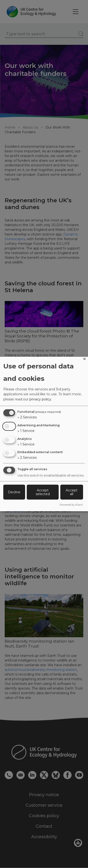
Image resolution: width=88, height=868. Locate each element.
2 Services (27, 417)
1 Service (26, 431)
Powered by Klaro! (71, 505)
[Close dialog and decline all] (84, 360)
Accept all (72, 492)
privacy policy (40, 399)
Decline (14, 492)
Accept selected (43, 492)
